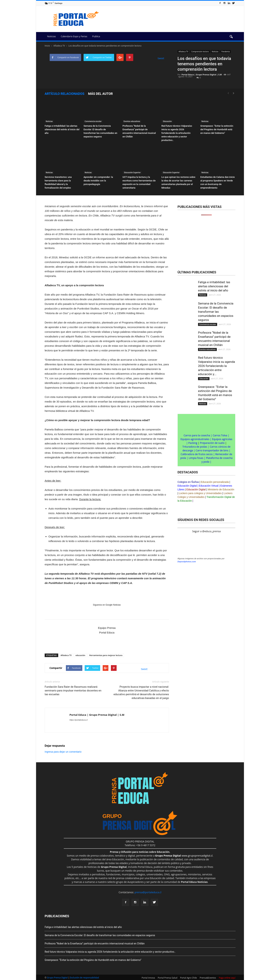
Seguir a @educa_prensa (206, 531)
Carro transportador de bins (212, 450)
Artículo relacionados (64, 94)
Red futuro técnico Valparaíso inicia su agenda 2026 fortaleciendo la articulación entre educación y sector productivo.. (177, 133)
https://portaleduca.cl (79, 720)
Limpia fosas (196, 458)
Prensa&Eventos (208, 978)
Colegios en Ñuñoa (188, 482)
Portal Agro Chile (189, 978)
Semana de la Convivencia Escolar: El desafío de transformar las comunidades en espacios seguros (216, 312)
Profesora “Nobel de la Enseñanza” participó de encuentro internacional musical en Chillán (95, 944)
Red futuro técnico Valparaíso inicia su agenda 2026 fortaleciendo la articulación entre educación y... (217, 366)
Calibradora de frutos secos (197, 454)
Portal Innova (148, 978)
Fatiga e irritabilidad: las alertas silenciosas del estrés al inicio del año (62, 129)
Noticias (51, 36)
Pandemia (226, 52)
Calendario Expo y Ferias (74, 36)
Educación (167, 121)
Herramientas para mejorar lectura (106, 655)
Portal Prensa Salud (168, 978)
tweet (161, 58)
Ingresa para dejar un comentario (63, 752)
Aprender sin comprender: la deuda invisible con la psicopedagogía (98, 181)
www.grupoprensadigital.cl (184, 856)
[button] (231, 37)
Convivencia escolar (93, 121)
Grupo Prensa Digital (57, 978)
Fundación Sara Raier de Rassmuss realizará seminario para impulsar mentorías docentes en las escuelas (73, 691)
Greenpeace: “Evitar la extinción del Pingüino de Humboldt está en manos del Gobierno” (217, 129)
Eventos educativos (132, 121)
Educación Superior (132, 172)
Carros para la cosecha (197, 435)
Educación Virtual (209, 486)
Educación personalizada (215, 482)
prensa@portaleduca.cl (148, 892)
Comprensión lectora (200, 52)
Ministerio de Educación (221, 489)
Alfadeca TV (183, 52)
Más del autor (100, 94)
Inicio (47, 46)
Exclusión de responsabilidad (84, 978)
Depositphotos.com (187, 562)
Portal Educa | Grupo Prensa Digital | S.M (202, 75)
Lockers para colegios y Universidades (200, 493)
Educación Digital (187, 486)
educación (80, 655)
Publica (96, 36)
